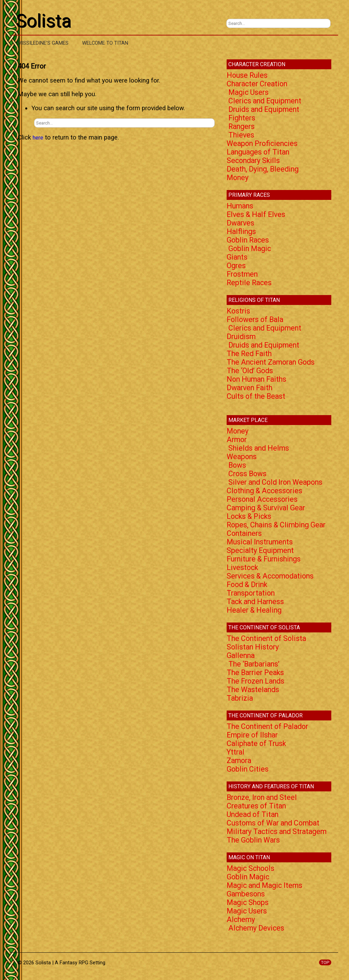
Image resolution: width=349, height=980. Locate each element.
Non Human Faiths (256, 379)
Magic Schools (251, 868)
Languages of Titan (258, 152)
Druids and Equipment (264, 109)
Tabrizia (240, 698)
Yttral (236, 752)
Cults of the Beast (256, 396)
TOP (325, 962)
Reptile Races (249, 283)
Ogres (236, 266)
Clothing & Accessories (264, 491)
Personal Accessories (262, 499)
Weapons (242, 457)
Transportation (251, 593)
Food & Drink (247, 584)
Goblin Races (248, 240)
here (38, 138)
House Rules (247, 75)
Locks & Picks (249, 516)
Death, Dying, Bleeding (263, 169)
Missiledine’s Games (43, 43)
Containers (244, 533)
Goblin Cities (248, 769)
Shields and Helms (259, 448)
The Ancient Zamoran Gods (271, 362)
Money (238, 178)
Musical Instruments (260, 542)
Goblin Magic (250, 248)
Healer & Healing (254, 610)
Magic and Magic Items (264, 885)
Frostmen (242, 274)
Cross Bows (247, 474)
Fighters (242, 118)
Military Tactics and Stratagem (277, 831)
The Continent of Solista (266, 638)
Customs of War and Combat (273, 823)
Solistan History (253, 647)
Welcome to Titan (105, 43)
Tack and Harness (255, 602)
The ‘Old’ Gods (250, 371)
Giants (237, 257)
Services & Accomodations (270, 576)
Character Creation (257, 84)
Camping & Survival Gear (266, 508)
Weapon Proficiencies (262, 143)
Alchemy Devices (256, 928)
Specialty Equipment (260, 550)
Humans (240, 206)
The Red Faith (249, 354)
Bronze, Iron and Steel (262, 797)
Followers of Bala (255, 319)
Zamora (239, 760)
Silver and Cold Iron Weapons (275, 482)
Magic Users (248, 92)
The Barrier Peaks (255, 672)
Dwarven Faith (249, 388)
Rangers (241, 126)
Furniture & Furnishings (264, 559)
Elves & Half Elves (256, 214)
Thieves (241, 135)
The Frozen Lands (255, 681)
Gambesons (246, 894)
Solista (44, 21)
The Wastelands (253, 690)
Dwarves (240, 223)
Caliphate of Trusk (256, 743)
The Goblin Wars (253, 840)
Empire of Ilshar (252, 735)
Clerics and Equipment (265, 101)
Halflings (241, 231)
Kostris (238, 311)
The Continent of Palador (267, 726)
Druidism (241, 337)
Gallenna (241, 655)
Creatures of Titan (256, 806)
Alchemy (241, 919)
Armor (237, 440)
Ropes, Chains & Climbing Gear (276, 525)
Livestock (242, 567)
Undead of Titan (253, 814)
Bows (237, 465)
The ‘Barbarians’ (254, 664)
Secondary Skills (253, 160)
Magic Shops (248, 902)
